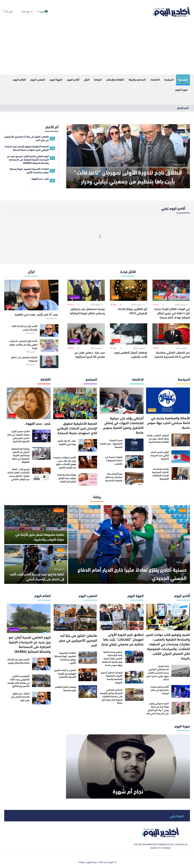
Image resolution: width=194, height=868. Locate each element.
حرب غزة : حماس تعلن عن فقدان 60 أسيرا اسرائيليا (90, 354)
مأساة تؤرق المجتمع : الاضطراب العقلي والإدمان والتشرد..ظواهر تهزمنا (23, 344)
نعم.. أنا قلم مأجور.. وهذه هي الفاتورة (36, 314)
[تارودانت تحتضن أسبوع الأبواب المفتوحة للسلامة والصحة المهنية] (134, 677)
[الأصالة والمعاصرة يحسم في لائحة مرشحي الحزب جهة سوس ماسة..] (168, 401)
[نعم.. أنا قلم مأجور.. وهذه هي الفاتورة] (31, 295)
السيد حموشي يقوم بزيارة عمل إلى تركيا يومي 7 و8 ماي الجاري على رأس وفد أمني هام (158, 708)
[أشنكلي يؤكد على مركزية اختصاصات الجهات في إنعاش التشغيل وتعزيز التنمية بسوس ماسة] (122, 401)
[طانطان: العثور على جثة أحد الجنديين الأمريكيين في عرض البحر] (75, 618)
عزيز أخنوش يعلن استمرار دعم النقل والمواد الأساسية (114, 477)
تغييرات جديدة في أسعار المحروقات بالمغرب (114, 460)
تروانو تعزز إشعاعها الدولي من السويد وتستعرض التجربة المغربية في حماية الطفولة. (21, 455)
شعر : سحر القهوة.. (37, 423)
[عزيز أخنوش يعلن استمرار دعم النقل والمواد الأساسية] (134, 478)
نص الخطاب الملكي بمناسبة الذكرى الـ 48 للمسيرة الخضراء (172, 354)
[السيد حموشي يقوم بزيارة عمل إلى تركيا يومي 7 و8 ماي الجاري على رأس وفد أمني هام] (181, 708)
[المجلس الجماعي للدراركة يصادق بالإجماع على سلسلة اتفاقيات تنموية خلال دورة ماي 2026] (134, 694)
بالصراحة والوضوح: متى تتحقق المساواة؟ (24, 359)
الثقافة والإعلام (115, 79)
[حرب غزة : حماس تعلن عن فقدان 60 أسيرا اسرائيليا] (86, 334)
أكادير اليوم (73, 79)
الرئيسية (183, 79)
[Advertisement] (97, 49)
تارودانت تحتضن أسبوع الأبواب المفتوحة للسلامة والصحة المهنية (112, 677)
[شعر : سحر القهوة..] (29, 403)
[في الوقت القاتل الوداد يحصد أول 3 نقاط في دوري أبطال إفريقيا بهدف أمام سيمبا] (171, 290)
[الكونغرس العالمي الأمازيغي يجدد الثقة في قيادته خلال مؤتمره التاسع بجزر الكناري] (41, 681)
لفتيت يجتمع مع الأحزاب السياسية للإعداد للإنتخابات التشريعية (160, 474)
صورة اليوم (181, 89)
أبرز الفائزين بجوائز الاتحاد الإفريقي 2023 (132, 311)
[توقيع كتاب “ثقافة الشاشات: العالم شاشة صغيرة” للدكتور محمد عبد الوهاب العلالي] (41, 474)
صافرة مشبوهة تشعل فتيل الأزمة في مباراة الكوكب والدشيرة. (38, 537)
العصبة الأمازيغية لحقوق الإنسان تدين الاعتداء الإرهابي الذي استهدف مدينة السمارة (77, 428)
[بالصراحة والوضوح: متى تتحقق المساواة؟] (49, 362)
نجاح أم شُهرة (128, 791)
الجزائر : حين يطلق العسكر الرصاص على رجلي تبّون (20, 697)
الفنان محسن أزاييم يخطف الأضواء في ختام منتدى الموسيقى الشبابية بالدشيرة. (18, 436)
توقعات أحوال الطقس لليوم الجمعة (65, 688)
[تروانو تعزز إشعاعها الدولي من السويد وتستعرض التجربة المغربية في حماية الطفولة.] (41, 453)
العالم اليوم (19, 79)
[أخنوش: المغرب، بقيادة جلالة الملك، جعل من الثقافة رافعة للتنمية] (181, 440)
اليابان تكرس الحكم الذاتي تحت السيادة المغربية (160, 455)
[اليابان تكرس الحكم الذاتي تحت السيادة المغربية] (181, 457)
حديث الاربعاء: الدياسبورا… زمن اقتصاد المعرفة (111, 443)
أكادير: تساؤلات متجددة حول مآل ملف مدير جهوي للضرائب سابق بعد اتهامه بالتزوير (65, 462)
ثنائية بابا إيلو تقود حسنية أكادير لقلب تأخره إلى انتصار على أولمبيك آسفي (39, 576)
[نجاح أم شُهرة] (128, 766)
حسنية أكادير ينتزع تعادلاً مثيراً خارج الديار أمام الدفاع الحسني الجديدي (134, 573)
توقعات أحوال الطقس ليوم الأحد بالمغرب (131, 354)
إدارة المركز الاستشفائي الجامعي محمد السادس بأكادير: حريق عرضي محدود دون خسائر (158, 673)
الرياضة (98, 79)
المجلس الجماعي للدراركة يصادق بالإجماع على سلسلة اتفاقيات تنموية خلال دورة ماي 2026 (111, 696)
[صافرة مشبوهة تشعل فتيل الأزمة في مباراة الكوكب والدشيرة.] (36, 525)
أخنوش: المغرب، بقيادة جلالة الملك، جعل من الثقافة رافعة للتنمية (158, 438)
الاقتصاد (155, 79)
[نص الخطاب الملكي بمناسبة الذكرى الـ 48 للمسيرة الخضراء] (171, 334)
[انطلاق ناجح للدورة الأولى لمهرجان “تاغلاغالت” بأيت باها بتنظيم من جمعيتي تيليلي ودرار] (128, 156)
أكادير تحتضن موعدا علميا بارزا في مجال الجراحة (160, 690)
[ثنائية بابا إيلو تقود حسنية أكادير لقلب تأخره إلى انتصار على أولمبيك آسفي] (36, 564)
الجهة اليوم (56, 79)
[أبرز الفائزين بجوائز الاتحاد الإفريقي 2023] (129, 290)
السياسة (169, 79)
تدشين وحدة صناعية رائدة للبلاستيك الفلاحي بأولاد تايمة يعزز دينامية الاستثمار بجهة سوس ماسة (112, 658)
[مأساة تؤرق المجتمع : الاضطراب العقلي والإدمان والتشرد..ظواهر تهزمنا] (49, 346)
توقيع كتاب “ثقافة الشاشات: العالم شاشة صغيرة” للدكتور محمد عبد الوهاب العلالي (18, 474)
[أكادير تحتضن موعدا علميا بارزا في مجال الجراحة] (181, 691)
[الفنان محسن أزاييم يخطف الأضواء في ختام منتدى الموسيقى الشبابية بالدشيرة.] (41, 436)
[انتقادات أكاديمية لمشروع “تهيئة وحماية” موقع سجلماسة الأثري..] (88, 658)
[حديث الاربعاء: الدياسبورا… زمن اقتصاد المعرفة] (134, 445)
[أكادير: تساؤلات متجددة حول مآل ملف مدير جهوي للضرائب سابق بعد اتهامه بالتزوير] (88, 462)
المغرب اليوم (38, 79)
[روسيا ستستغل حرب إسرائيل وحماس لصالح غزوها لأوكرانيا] (86, 290)
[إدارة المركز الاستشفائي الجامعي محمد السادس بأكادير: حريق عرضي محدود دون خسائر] (181, 671)
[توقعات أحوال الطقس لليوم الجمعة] (88, 692)
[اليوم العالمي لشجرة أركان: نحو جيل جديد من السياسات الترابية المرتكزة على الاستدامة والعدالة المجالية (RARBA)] (29, 618)
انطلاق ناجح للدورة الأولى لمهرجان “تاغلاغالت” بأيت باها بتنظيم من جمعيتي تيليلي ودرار (128, 171)
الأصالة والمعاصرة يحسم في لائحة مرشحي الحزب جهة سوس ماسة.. (169, 422)
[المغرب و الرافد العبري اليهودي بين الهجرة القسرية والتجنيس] (88, 675)
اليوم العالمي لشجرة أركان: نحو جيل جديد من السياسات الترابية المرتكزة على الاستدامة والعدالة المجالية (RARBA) (30, 644)
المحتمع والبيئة (137, 79)
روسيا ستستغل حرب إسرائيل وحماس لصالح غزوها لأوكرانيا (87, 311)
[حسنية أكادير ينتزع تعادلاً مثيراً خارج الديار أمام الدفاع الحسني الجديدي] (129, 544)
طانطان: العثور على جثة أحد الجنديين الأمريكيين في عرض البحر (78, 640)
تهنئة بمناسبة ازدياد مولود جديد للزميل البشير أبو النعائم (66, 478)
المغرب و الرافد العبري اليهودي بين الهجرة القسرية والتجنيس (65, 673)
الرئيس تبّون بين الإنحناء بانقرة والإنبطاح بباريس (24, 328)
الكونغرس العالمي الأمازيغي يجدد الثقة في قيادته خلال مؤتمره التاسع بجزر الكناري (18, 681)
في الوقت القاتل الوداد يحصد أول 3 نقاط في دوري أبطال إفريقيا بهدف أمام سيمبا (172, 313)
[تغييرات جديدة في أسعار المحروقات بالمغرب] (134, 462)
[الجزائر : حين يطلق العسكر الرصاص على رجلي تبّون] (41, 698)
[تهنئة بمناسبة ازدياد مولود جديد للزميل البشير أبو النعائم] (88, 479)
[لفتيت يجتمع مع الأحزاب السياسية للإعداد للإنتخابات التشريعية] (181, 473)
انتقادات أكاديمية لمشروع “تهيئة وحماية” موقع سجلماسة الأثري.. (65, 658)
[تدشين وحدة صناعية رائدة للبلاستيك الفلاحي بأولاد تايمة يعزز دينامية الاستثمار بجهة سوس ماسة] (134, 657)
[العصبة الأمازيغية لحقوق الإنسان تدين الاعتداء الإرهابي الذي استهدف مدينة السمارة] (75, 403)
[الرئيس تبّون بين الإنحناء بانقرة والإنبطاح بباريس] (49, 331)
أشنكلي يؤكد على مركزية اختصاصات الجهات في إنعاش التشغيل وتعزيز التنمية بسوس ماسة (123, 425)
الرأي (87, 79)
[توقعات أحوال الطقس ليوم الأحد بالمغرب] (129, 334)
